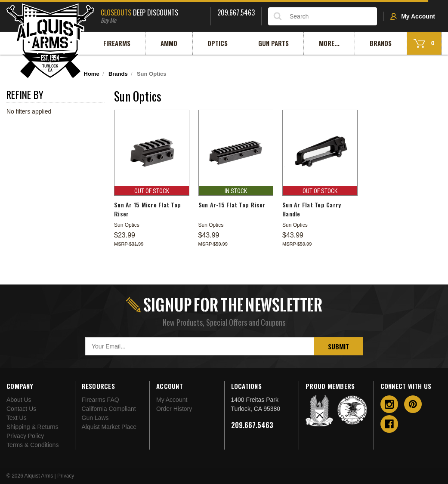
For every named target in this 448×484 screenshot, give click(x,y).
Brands (381, 43)
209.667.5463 (252, 425)
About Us (19, 400)
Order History (174, 409)
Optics (218, 43)
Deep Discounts (152, 15)
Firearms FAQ (100, 400)
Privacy (66, 476)
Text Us (17, 418)
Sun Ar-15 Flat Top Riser (232, 205)
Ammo (169, 43)
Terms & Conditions (32, 445)
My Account (413, 16)
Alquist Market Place (109, 427)
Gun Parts (273, 43)
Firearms (117, 43)
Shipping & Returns (32, 427)
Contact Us (21, 409)
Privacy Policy (25, 436)
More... (329, 43)
